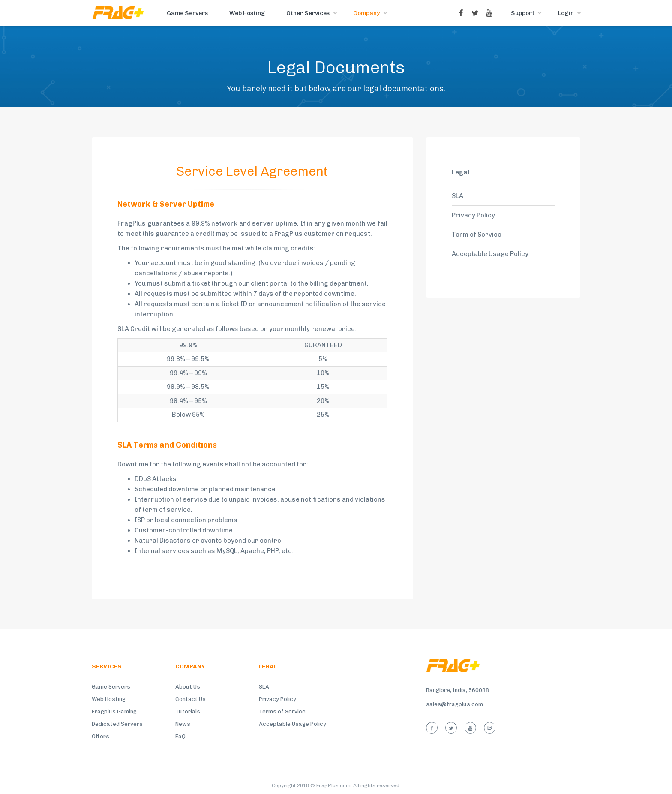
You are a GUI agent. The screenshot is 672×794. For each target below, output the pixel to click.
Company (366, 13)
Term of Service (477, 235)
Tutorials (188, 711)
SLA (457, 196)
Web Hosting (247, 13)
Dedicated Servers (117, 724)
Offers (100, 736)
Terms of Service (282, 711)
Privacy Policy (473, 215)
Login (566, 13)
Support (523, 13)
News (183, 724)
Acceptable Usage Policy (490, 254)
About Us (188, 687)
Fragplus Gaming (114, 711)
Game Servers (187, 13)
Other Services (308, 13)
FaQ (180, 736)
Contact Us (190, 699)
